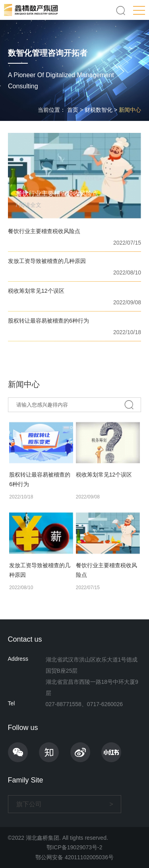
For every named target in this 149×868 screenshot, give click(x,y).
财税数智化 (99, 110)
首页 (73, 110)
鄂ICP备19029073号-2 (74, 847)
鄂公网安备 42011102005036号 (74, 857)
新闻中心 (130, 110)
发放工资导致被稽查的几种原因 (47, 261)
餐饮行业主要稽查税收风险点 (44, 231)
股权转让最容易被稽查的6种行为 (48, 321)
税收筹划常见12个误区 (36, 291)
